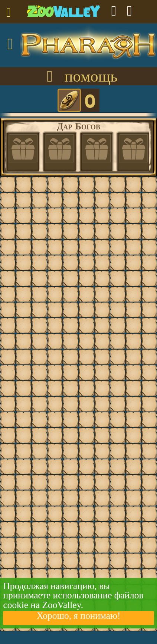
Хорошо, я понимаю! (79, 616)
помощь (78, 77)
